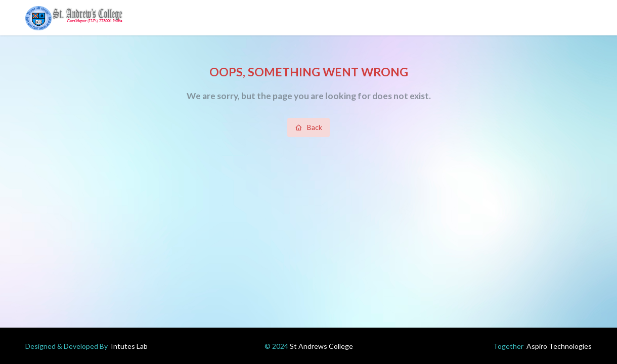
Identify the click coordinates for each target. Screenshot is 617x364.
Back (309, 127)
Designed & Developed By (86, 346)
